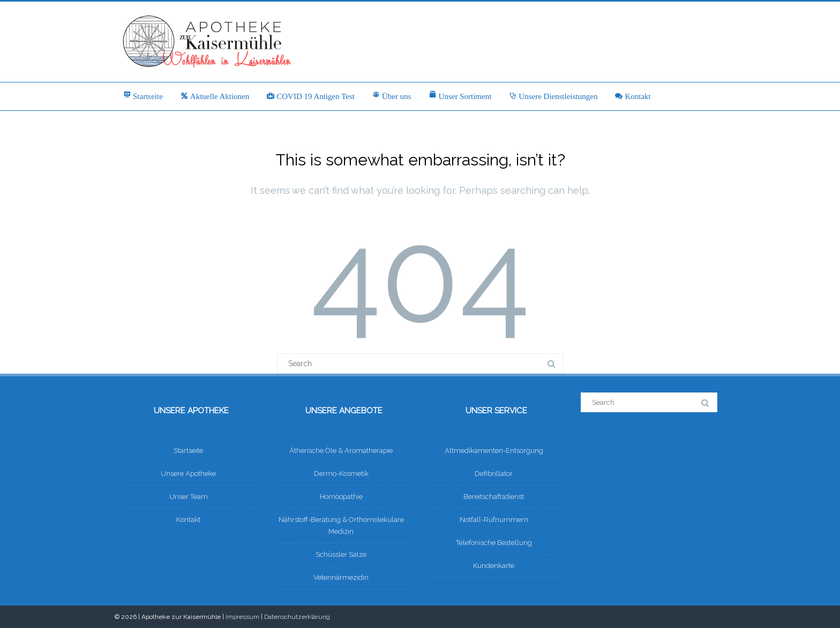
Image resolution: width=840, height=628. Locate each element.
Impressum (242, 617)
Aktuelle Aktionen (215, 96)
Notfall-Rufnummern (494, 520)
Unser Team (189, 497)
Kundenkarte (494, 566)
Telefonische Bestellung (494, 543)
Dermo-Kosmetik (341, 474)
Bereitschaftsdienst (494, 497)
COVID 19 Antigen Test (310, 96)
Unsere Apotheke (188, 474)
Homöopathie (341, 497)
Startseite (143, 96)
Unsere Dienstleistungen (553, 96)
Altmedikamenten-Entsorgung (494, 451)
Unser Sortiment (460, 96)
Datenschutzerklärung (297, 617)
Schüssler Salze (341, 554)
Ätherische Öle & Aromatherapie (341, 451)
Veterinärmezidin (341, 577)
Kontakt (632, 96)
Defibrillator (494, 474)
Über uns (392, 96)
